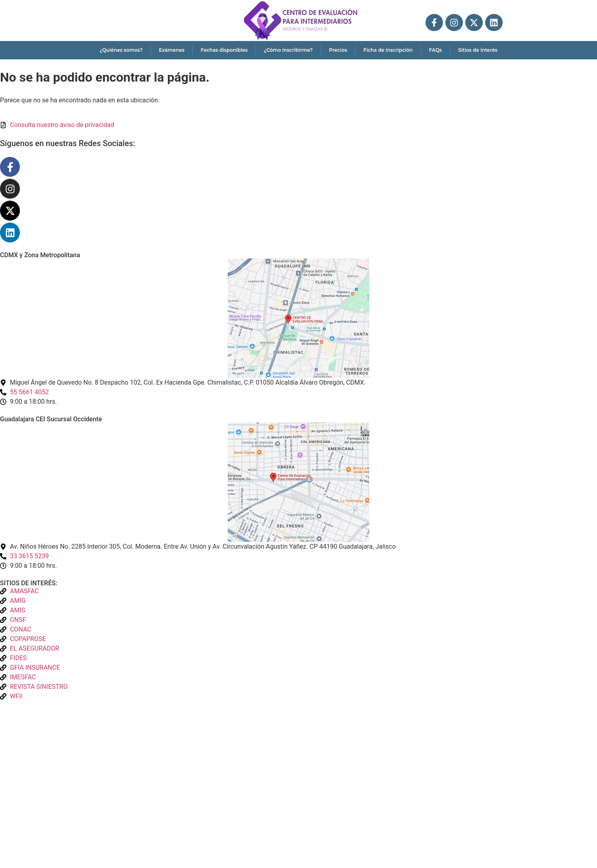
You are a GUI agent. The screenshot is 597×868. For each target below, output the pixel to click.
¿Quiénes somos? (121, 50)
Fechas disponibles (224, 50)
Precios (338, 50)
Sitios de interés (478, 50)
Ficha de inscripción (388, 50)
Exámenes (172, 50)
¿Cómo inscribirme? (288, 50)
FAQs (435, 50)
